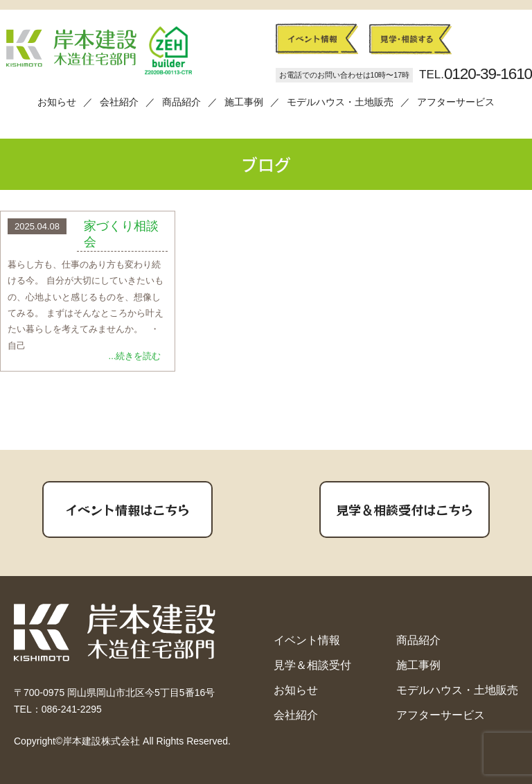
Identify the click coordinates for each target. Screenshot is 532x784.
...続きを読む (135, 356)
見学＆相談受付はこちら (405, 509)
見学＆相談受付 (312, 665)
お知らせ (57, 102)
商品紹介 (181, 102)
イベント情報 (307, 640)
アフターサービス (456, 102)
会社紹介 (119, 102)
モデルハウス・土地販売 (340, 102)
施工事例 (244, 102)
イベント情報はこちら (127, 509)
